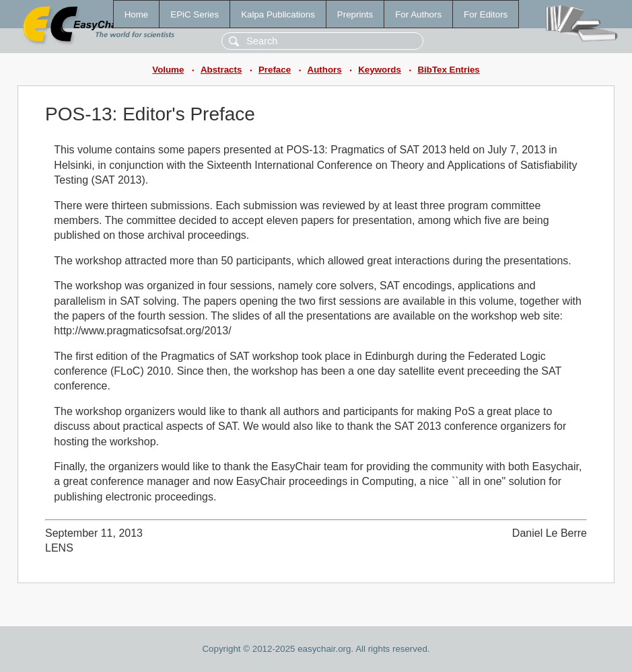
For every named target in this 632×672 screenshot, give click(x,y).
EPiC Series (195, 14)
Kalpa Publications (278, 14)
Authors (325, 70)
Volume (168, 70)
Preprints (355, 14)
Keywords (380, 70)
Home (137, 14)
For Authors (418, 14)
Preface (275, 70)
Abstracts (221, 70)
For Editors (486, 14)
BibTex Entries (448, 70)
